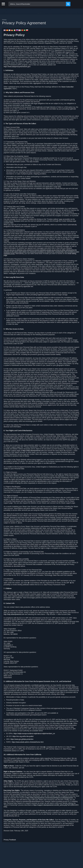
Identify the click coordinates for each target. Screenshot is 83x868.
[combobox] (37, 4)
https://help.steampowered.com (33, 451)
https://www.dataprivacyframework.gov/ (17, 67)
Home (4, 20)
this (48, 463)
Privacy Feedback (10, 840)
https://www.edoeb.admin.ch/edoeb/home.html (28, 742)
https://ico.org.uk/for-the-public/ (23, 736)
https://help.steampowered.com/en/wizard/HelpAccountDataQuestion (50, 798)
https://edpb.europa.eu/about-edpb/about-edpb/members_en (34, 734)
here (12, 223)
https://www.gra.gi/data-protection (22, 739)
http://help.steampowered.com (14, 614)
